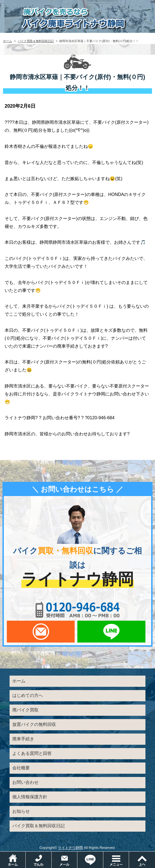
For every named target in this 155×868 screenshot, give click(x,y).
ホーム (8, 41)
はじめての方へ (28, 695)
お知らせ (21, 811)
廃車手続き (23, 739)
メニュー (129, 854)
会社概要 (21, 768)
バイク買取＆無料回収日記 (36, 41)
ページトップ (142, 860)
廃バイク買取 (25, 710)
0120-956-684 (77, 610)
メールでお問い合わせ (41, 632)
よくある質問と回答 (32, 753)
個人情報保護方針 (30, 797)
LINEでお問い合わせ (111, 632)
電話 (52, 854)
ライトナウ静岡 (70, 848)
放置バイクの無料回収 (34, 724)
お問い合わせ (25, 782)
